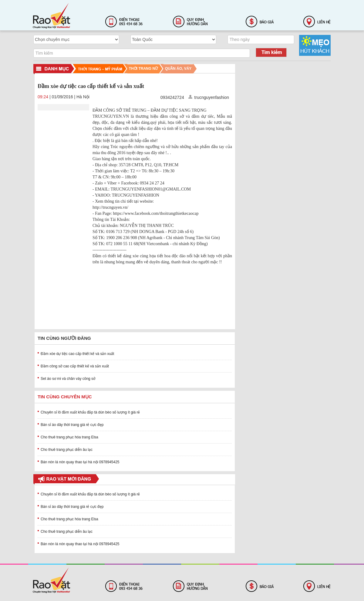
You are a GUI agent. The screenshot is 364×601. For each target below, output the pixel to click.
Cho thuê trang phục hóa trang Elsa (69, 437)
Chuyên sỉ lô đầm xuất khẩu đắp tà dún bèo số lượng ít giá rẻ (90, 412)
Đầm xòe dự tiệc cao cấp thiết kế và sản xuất (77, 354)
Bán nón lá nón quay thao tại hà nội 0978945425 (80, 462)
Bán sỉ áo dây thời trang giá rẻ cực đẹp (72, 425)
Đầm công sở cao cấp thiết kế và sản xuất (75, 366)
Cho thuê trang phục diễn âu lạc (67, 450)
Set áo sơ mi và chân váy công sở (68, 379)
